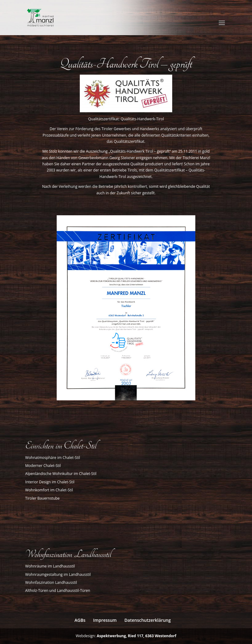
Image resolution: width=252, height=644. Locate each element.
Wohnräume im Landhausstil (50, 566)
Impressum (105, 620)
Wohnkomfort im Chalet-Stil (49, 490)
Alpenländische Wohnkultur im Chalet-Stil (61, 474)
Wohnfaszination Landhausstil (51, 582)
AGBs (80, 620)
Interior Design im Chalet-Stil (50, 482)
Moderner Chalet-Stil (43, 466)
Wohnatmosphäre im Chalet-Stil (53, 458)
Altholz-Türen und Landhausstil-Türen (58, 590)
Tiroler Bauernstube (43, 498)
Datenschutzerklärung (148, 620)
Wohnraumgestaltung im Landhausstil (58, 574)
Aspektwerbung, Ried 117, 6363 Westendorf (136, 636)
